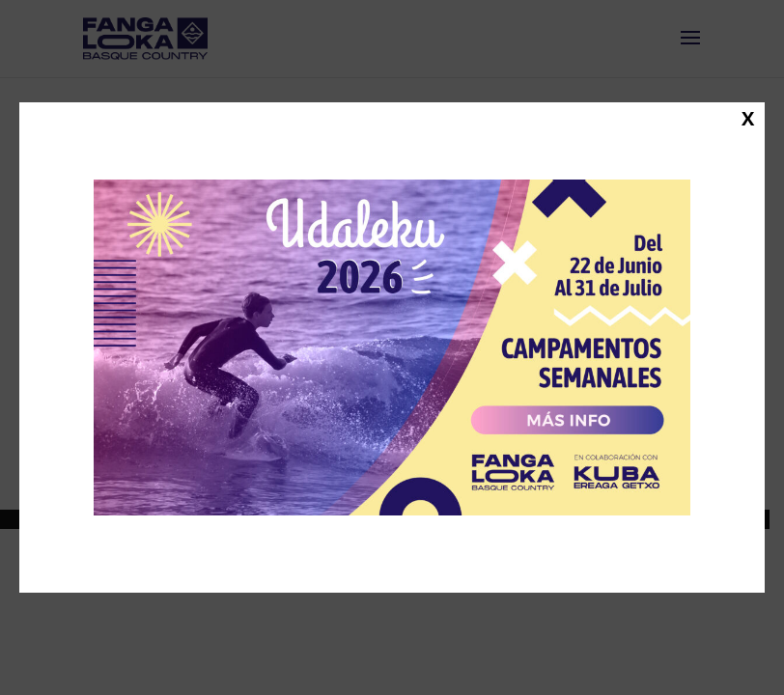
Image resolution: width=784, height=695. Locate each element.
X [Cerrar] (748, 118)
